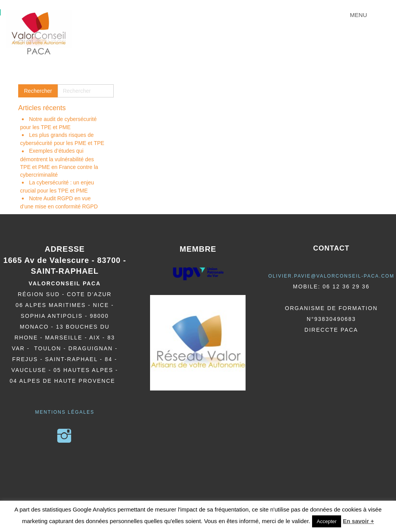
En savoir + (358, 521)
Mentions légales (65, 412)
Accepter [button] (327, 521)
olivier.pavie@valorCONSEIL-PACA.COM (331, 276)
